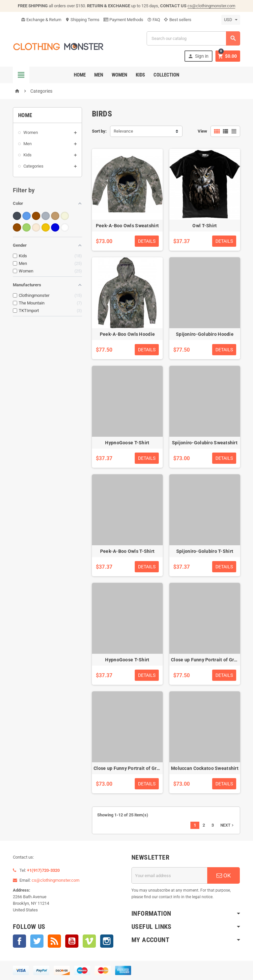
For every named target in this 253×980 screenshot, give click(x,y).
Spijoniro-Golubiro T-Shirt (205, 551)
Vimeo (89, 941)
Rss (54, 941)
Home (80, 75)
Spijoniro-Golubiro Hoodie (205, 334)
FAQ (154, 20)
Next (228, 825)
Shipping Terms (82, 20)
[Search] (193, 38)
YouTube (72, 941)
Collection (166, 75)
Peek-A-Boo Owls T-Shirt (127, 551)
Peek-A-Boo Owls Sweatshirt (127, 226)
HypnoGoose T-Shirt (127, 443)
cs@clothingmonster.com (211, 6)
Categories (33, 166)
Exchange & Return (41, 20)
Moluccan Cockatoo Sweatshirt (205, 768)
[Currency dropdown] (231, 20)
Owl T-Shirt (205, 226)
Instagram (107, 941)
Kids (140, 75)
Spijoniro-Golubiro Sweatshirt (205, 443)
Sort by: (99, 131)
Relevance (123, 131)
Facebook (19, 941)
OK (224, 875)
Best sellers (178, 20)
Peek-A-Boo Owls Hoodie (127, 334)
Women (119, 75)
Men (99, 75)
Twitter (37, 941)
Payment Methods (123, 20)
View (202, 131)
